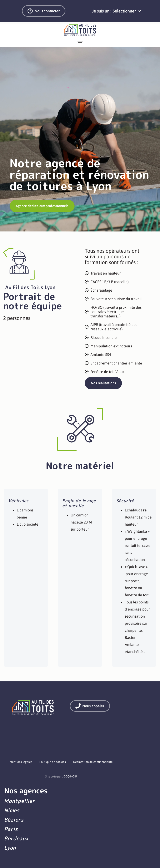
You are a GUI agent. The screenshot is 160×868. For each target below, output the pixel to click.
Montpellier (20, 801)
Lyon (10, 848)
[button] (127, 11)
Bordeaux (16, 838)
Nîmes (12, 810)
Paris (11, 829)
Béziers (14, 820)
